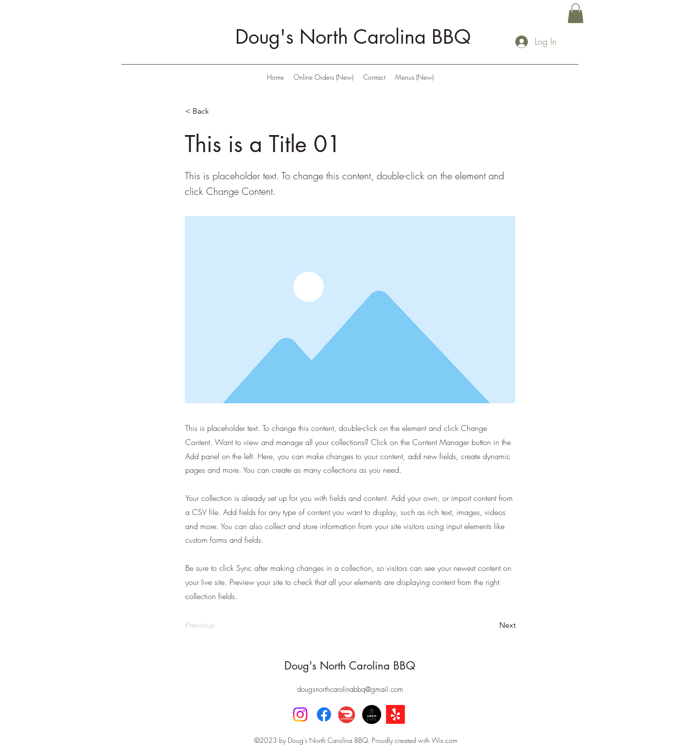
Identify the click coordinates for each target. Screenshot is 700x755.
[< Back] (217, 112)
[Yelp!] (395, 714)
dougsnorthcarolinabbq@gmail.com (350, 689)
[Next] (491, 625)
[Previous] (217, 625)
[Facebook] (324, 714)
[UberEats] (372, 714)
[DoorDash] (348, 714)
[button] (576, 13)
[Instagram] (300, 714)
